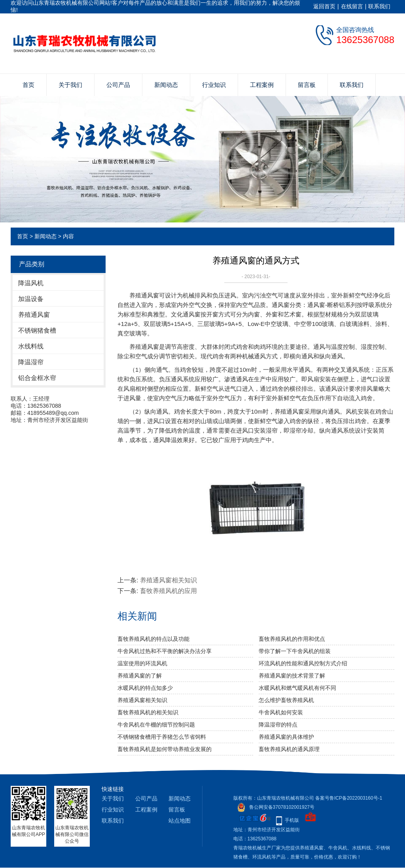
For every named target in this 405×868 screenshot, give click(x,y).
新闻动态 (166, 85)
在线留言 (352, 6)
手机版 (292, 820)
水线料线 (31, 346)
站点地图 (180, 821)
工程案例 (262, 85)
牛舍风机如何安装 (281, 712)
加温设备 (31, 299)
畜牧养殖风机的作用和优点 (292, 639)
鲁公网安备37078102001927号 (274, 807)
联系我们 (379, 6)
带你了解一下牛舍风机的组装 (295, 651)
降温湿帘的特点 (278, 725)
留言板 (307, 85)
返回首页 (324, 6)
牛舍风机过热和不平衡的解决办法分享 (165, 651)
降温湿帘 (31, 362)
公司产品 (118, 85)
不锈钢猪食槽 (37, 330)
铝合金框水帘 (37, 378)
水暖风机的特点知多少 (145, 688)
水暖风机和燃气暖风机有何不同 (297, 688)
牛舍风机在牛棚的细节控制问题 (156, 725)
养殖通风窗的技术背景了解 (292, 676)
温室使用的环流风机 (142, 663)
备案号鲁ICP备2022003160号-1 (349, 798)
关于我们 (70, 85)
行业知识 (214, 85)
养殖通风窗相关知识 (168, 580)
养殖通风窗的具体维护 (286, 737)
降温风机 (31, 283)
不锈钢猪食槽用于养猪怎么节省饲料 (162, 737)
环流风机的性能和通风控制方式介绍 (303, 663)
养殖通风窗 (34, 315)
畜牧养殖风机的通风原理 (289, 749)
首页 (28, 85)
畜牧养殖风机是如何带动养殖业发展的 (165, 749)
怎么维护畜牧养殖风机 (286, 700)
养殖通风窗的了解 (140, 676)
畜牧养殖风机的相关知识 (148, 712)
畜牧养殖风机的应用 (168, 591)
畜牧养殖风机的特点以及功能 (153, 639)
